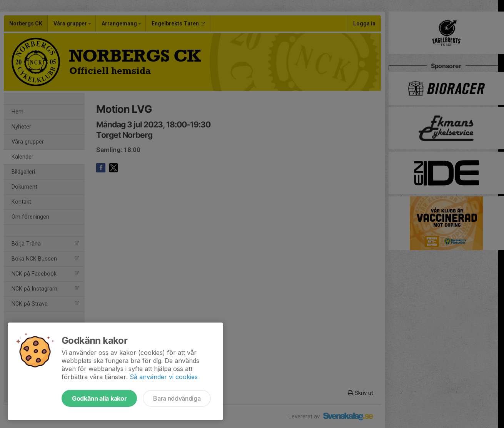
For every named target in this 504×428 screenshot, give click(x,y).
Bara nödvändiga (177, 398)
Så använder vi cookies (164, 377)
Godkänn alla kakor (99, 398)
